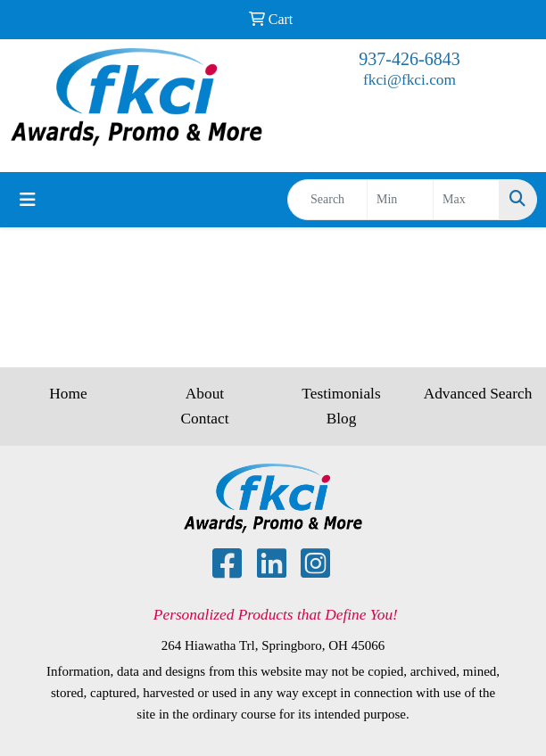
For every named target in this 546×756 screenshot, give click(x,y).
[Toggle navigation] (28, 200)
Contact (205, 419)
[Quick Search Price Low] (400, 200)
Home (68, 394)
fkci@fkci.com (409, 80)
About (205, 394)
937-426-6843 (409, 59)
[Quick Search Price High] (466, 200)
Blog (342, 419)
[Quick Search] (327, 200)
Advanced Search (478, 394)
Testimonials (341, 394)
